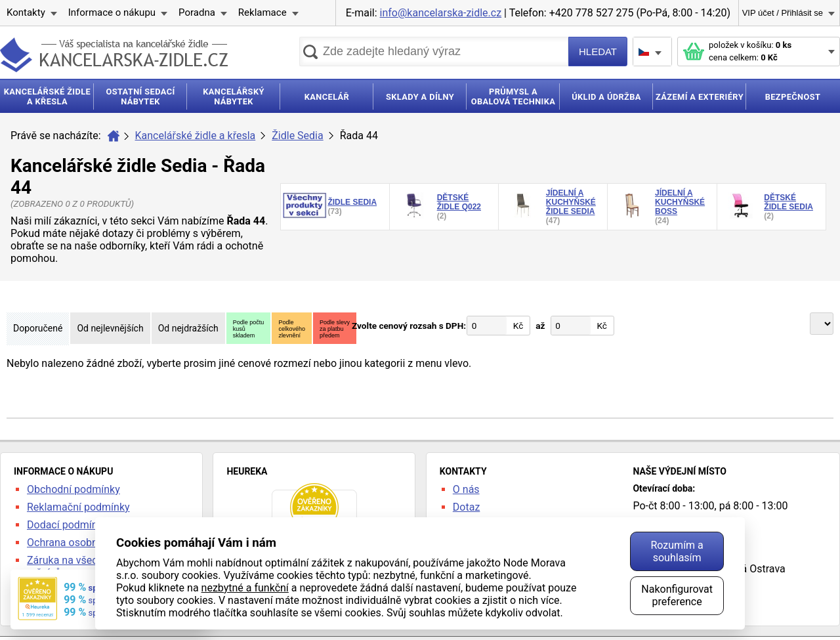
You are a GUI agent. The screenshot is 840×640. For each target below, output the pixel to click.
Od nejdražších (188, 328)
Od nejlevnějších (110, 328)
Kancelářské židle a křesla (196, 136)
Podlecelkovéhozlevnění (292, 329)
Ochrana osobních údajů (83, 543)
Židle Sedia (297, 136)
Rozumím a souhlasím (677, 551)
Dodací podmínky (67, 525)
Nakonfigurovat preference (677, 595)
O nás (466, 489)
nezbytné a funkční (245, 588)
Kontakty (26, 12)
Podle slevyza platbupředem (335, 329)
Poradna (197, 12)
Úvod (114, 136)
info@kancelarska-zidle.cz (441, 13)
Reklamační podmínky (78, 507)
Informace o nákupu (112, 12)
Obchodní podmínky (73, 489)
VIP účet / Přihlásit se (783, 13)
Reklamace (262, 12)
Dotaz (467, 507)
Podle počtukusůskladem (249, 329)
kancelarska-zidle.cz (114, 55)
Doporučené (38, 328)
